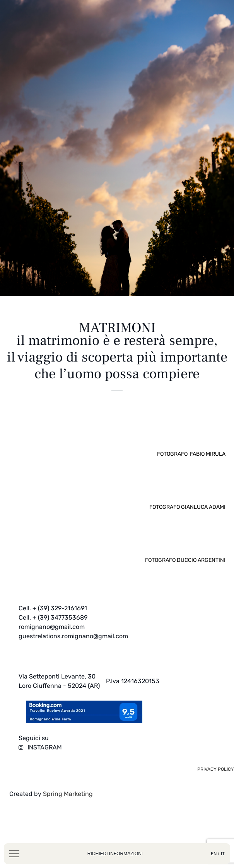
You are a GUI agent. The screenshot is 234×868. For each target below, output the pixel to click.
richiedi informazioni (115, 854)
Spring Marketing (67, 813)
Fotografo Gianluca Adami (187, 526)
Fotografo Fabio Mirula (191, 473)
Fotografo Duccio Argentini (185, 580)
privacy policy (216, 789)
